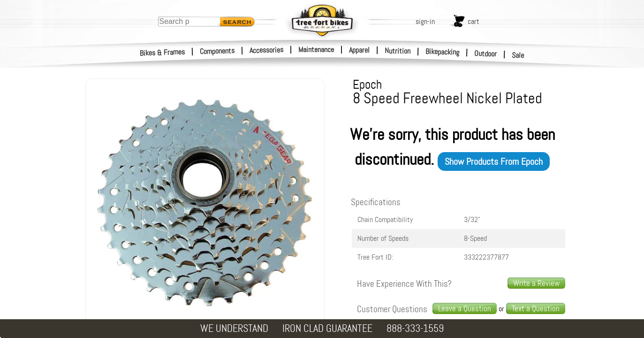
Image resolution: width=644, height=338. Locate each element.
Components (217, 51)
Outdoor (486, 54)
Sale (518, 55)
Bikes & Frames (163, 53)
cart (474, 21)
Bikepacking (443, 52)
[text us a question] (536, 309)
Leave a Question (465, 308)
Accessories (266, 50)
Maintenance (316, 50)
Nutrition (398, 51)
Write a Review (536, 283)
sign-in (425, 21)
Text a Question (536, 308)
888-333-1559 (415, 328)
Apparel (359, 50)
